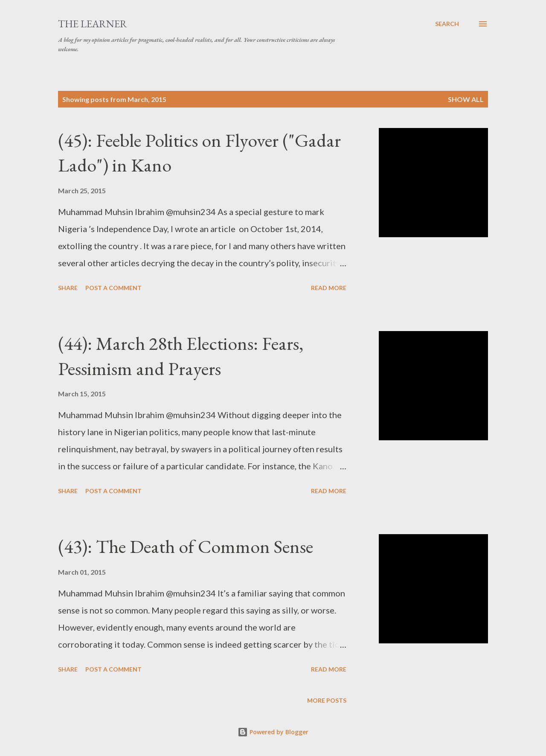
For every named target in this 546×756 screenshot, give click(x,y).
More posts (327, 700)
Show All (466, 99)
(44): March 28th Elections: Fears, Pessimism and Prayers (181, 356)
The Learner (93, 24)
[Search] (447, 24)
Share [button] (68, 288)
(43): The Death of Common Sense (186, 546)
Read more (329, 288)
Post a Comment (113, 288)
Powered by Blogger (273, 732)
